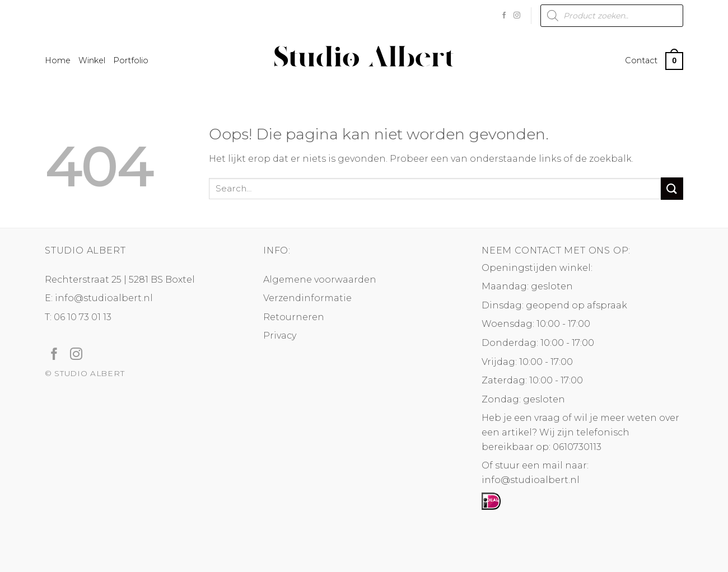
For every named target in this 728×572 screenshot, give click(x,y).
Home (58, 60)
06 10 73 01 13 (83, 317)
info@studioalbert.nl (104, 298)
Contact (641, 60)
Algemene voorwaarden (320, 280)
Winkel (92, 60)
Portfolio (131, 60)
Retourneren (294, 317)
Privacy (280, 336)
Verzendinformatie (307, 298)
